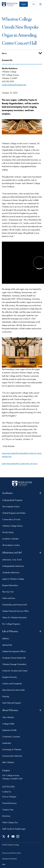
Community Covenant (11, 737)
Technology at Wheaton (12, 749)
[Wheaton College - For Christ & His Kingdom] (22, 483)
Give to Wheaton (9, 797)
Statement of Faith (9, 730)
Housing (6, 696)
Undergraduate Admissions (13, 566)
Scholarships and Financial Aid (14, 605)
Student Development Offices (14, 651)
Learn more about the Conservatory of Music (20, 463)
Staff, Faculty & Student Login (14, 829)
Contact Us (7, 792)
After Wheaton (8, 762)
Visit (33, 4)
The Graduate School (11, 506)
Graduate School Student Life (14, 658)
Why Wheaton (8, 717)
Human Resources (9, 803)
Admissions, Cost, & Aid (12, 560)
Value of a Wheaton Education (14, 617)
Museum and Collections (12, 756)
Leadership (7, 743)
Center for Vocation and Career (15, 671)
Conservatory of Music (11, 519)
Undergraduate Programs (12, 500)
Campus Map (8, 809)
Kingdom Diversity (10, 677)
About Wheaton (22, 710)
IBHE (4, 864)
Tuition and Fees (9, 598)
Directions (6, 816)
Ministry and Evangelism (12, 683)
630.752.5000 (8, 787)
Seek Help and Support (12, 703)
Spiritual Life (7, 645)
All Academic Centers (11, 545)
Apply (24, 4)
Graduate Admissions (11, 572)
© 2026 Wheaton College (11, 845)
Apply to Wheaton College (13, 579)
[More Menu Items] (41, 4)
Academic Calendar (10, 539)
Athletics (6, 638)
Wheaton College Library (12, 526)
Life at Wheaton (22, 631)
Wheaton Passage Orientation (14, 664)
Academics (22, 493)
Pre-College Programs (11, 624)
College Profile (8, 724)
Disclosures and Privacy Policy (12, 853)
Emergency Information (10, 859)
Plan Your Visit (8, 592)
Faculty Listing (8, 532)
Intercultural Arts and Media (13, 690)
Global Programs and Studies (14, 513)
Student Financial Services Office (15, 611)
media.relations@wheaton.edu (14, 85)
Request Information (10, 585)
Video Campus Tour (10, 822)
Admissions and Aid (22, 553)
